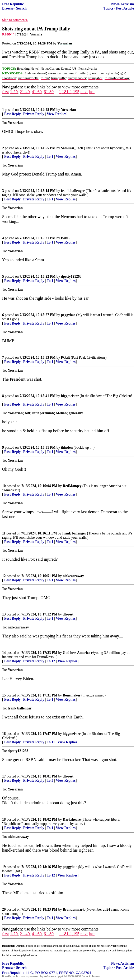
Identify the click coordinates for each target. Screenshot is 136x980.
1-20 (14, 92)
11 (4, 533)
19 (4, 867)
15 (4, 695)
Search (21, 8)
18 (4, 819)
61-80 (49, 92)
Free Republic (13, 4)
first (6, 92)
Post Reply (12, 114)
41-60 (37, 92)
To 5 (50, 781)
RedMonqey (72, 486)
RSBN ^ (8, 34)
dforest (68, 614)
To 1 (50, 157)
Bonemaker (72, 695)
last (92, 92)
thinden (67, 448)
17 (4, 776)
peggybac (68, 315)
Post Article (125, 8)
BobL (65, 238)
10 (4, 486)
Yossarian (69, 110)
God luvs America (77, 653)
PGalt (65, 358)
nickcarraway (73, 576)
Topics (108, 8)
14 (4, 653)
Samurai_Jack (72, 148)
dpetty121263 (71, 277)
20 (4, 909)
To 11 (51, 742)
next (84, 92)
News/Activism (123, 4)
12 (4, 576)
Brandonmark (74, 909)
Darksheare (72, 819)
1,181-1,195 (69, 92)
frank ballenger (73, 191)
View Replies (57, 114)
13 (4, 614)
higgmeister (70, 396)
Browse (8, 8)
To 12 (51, 661)
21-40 (25, 92)
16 (4, 734)
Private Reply (34, 114)
